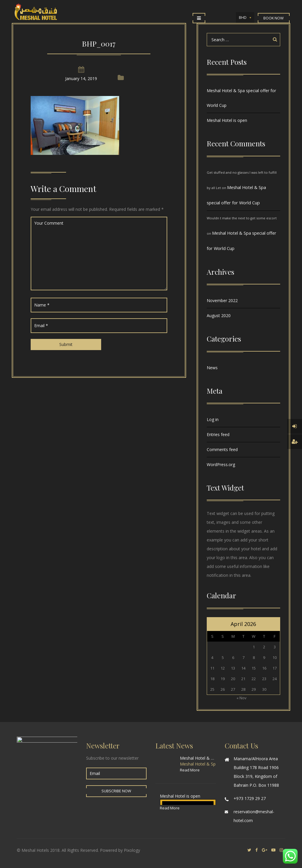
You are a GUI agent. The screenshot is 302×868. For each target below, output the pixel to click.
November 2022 (222, 300)
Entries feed (218, 434)
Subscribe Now (116, 791)
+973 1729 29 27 (250, 798)
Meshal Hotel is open (227, 120)
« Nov (242, 698)
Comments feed (222, 449)
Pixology (132, 850)
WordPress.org (221, 464)
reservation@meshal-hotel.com (254, 816)
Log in (213, 419)
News (212, 368)
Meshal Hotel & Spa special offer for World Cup (241, 98)
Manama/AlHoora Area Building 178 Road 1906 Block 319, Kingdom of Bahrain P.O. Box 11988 (256, 772)
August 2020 (219, 315)
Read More (190, 770)
